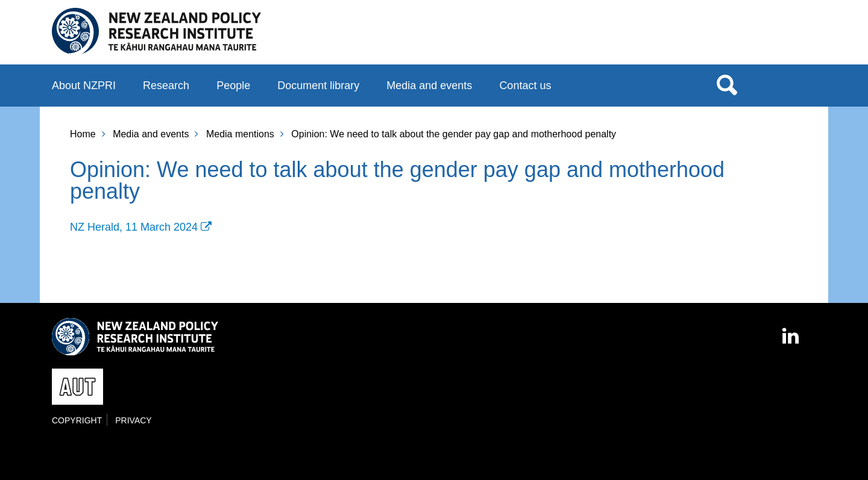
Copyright (77, 420)
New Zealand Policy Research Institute (156, 31)
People (233, 86)
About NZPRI (84, 86)
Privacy (133, 420)
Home (83, 134)
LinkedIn (791, 331)
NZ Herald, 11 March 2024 (134, 227)
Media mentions (240, 134)
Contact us (525, 86)
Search (727, 84)
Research (166, 86)
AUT (791, 37)
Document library (318, 86)
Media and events (429, 86)
